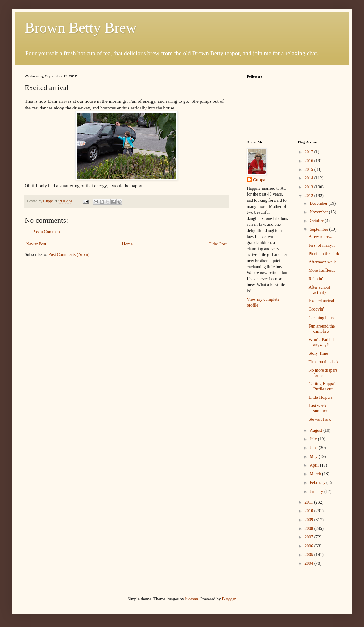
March (316, 474)
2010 (309, 511)
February (318, 483)
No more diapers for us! (323, 373)
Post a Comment (47, 232)
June (314, 448)
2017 (309, 152)
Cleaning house (322, 318)
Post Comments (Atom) (69, 255)
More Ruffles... (322, 270)
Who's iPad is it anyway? (322, 342)
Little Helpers (320, 397)
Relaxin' (316, 279)
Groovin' (316, 309)
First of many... (322, 245)
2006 (309, 546)
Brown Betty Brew (81, 28)
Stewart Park (320, 419)
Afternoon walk (322, 262)
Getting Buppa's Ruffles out (322, 386)
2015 (309, 169)
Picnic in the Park (324, 254)
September (319, 229)
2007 (309, 537)
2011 (309, 502)
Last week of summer (320, 408)
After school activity (319, 290)
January (317, 491)
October (317, 221)
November (319, 212)
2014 (309, 178)
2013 (309, 187)
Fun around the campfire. (322, 329)
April (315, 465)
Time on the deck (323, 362)
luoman (192, 599)
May (314, 457)
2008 (309, 528)
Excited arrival (321, 301)
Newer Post (36, 244)
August (316, 430)
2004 (309, 563)
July (314, 439)
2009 (309, 520)
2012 (309, 196)
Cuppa (259, 180)
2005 (309, 555)
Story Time (318, 353)
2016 (309, 161)
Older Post (218, 244)
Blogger (229, 599)
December (319, 203)
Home (127, 244)
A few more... (320, 237)
